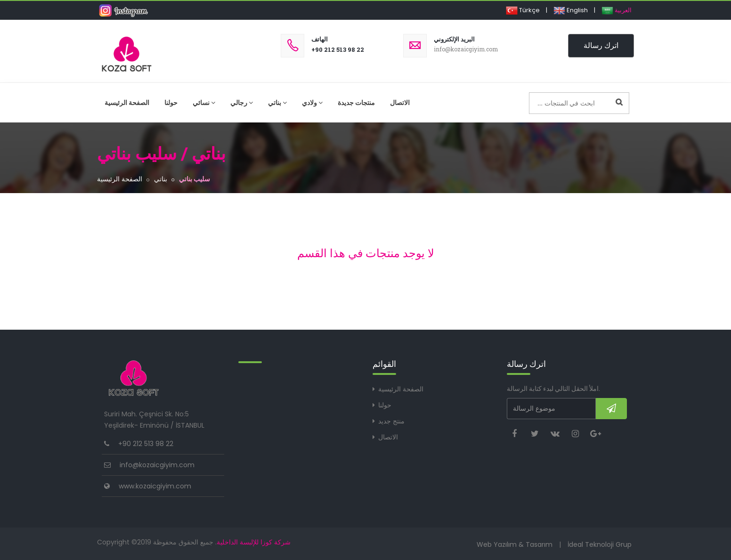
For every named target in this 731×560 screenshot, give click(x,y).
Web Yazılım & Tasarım (515, 544)
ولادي (312, 103)
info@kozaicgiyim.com (157, 465)
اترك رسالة (601, 45)
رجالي (242, 103)
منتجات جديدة (356, 103)
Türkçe (523, 10)
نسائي (204, 103)
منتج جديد (391, 421)
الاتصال (400, 103)
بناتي (277, 103)
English (571, 10)
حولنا (171, 103)
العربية (617, 10)
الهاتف (320, 39)
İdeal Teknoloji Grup (600, 544)
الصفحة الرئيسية (127, 103)
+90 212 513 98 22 (338, 49)
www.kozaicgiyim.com (155, 486)
